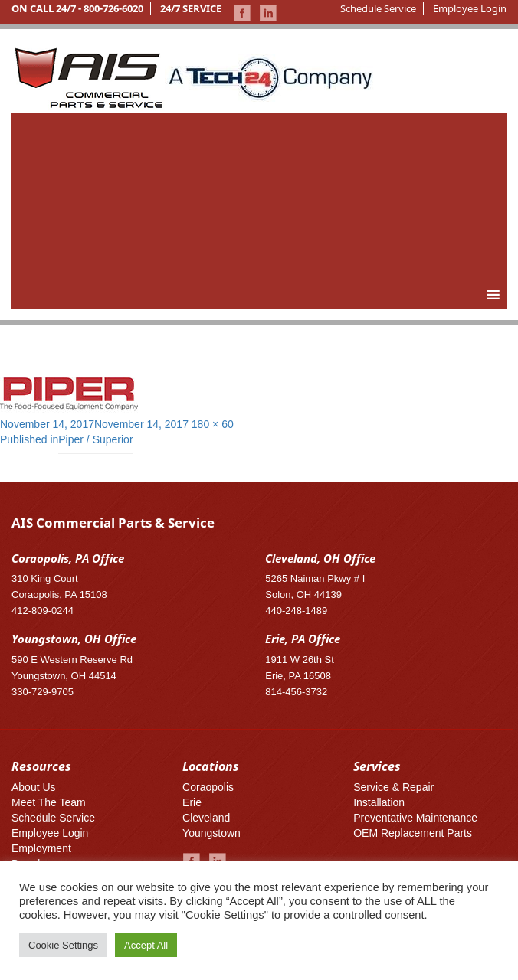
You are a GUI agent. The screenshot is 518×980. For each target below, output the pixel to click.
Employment (41, 848)
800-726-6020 (113, 8)
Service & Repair (393, 787)
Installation (379, 802)
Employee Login (470, 8)
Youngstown (211, 833)
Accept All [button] (146, 945)
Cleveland (206, 818)
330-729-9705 (43, 692)
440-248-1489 (296, 611)
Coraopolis (208, 787)
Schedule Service (378, 8)
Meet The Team (49, 802)
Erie (192, 802)
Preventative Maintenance (415, 818)
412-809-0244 (43, 611)
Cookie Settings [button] (63, 945)
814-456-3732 (296, 692)
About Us (34, 787)
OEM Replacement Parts (413, 833)
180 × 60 (213, 424)
